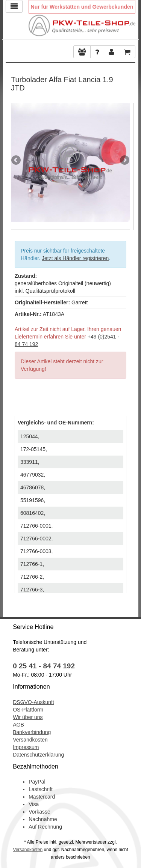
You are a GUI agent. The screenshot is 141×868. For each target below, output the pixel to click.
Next (124, 161)
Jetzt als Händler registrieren (75, 258)
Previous (17, 161)
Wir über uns (28, 717)
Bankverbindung (32, 732)
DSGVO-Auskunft (33, 702)
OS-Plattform (28, 710)
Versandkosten (30, 740)
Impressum (26, 747)
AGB (18, 725)
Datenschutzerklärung (38, 755)
